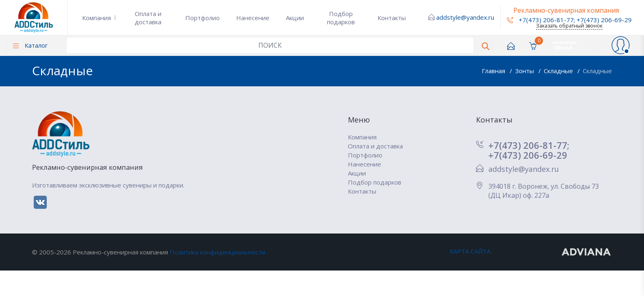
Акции (295, 18)
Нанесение (253, 18)
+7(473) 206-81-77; (529, 145)
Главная (494, 71)
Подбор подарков (341, 18)
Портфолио (202, 18)
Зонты (525, 71)
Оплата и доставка (148, 18)
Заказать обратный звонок (569, 26)
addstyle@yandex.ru (465, 17)
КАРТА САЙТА (470, 251)
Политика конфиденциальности (217, 252)
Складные (559, 71)
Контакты (392, 18)
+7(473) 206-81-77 (540, 20)
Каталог (30, 45)
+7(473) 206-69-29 (604, 20)
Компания (97, 18)
